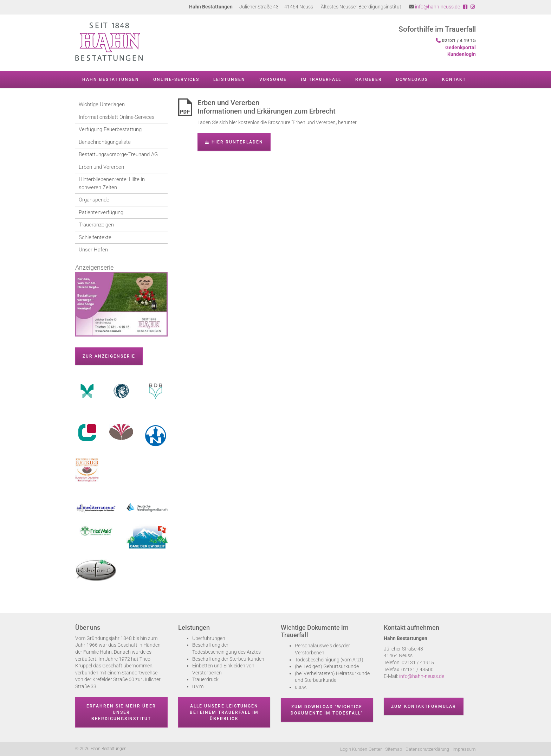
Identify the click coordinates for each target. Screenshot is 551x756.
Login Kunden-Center (361, 749)
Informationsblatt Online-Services (117, 117)
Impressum (464, 749)
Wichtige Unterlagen (102, 104)
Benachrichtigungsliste (105, 142)
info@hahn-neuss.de (437, 7)
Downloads (412, 79)
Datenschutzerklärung (427, 749)
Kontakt (454, 79)
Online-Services (176, 79)
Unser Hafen (93, 250)
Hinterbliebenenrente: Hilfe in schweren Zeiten (112, 183)
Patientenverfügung (101, 212)
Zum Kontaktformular (424, 706)
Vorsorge (273, 79)
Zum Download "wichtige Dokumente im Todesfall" (327, 710)
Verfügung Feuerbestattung (110, 129)
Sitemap (394, 749)
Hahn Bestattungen (111, 79)
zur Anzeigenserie (109, 356)
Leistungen (229, 79)
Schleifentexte (95, 237)
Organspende (94, 200)
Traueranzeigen (96, 225)
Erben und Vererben (101, 167)
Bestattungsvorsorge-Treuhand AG (118, 154)
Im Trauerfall (321, 79)
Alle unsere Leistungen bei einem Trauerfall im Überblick (224, 712)
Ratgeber (369, 79)
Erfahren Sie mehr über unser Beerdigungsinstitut (121, 712)
